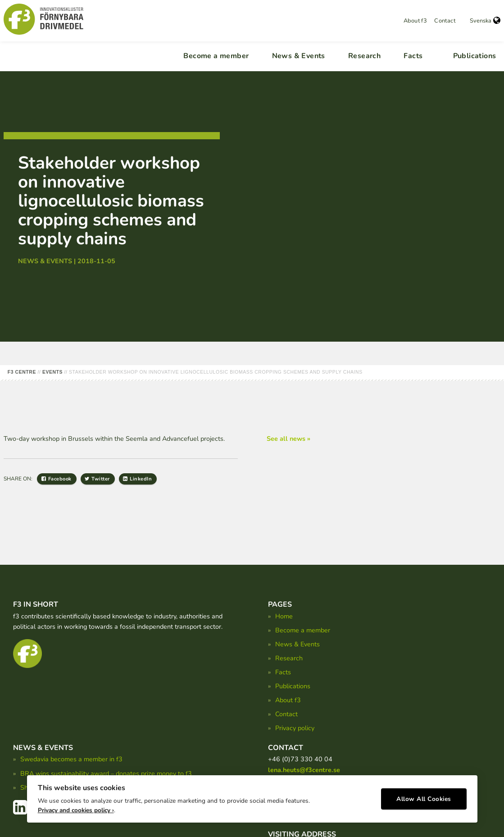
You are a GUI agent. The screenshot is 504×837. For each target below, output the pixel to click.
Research (364, 56)
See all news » (288, 439)
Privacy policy (295, 728)
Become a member (216, 56)
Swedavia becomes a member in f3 (71, 759)
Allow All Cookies (424, 799)
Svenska (485, 21)
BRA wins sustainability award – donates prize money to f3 (106, 773)
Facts (413, 56)
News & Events (299, 56)
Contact (445, 21)
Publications (475, 56)
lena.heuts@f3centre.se (304, 770)
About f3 (415, 21)
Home (284, 616)
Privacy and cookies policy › (76, 810)
